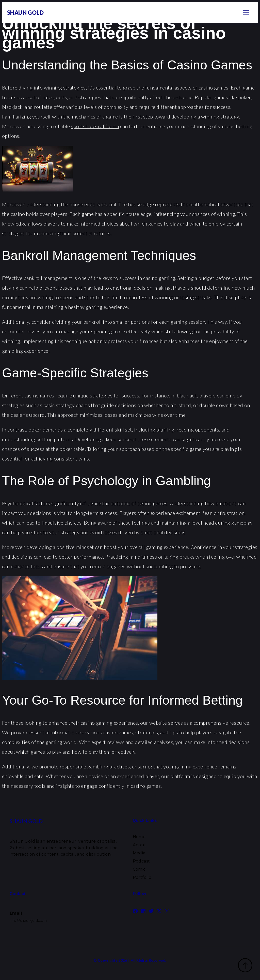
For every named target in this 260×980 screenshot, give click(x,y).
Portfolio (142, 877)
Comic (139, 869)
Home (139, 837)
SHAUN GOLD (25, 13)
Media (139, 853)
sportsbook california (95, 126)
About (140, 845)
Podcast (141, 861)
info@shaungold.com (28, 920)
